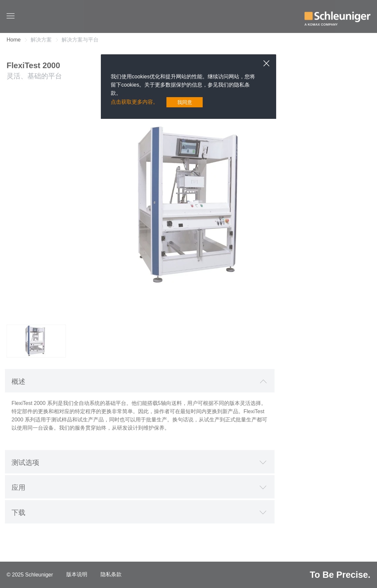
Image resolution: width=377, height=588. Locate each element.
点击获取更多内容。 (134, 102)
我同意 (185, 102)
